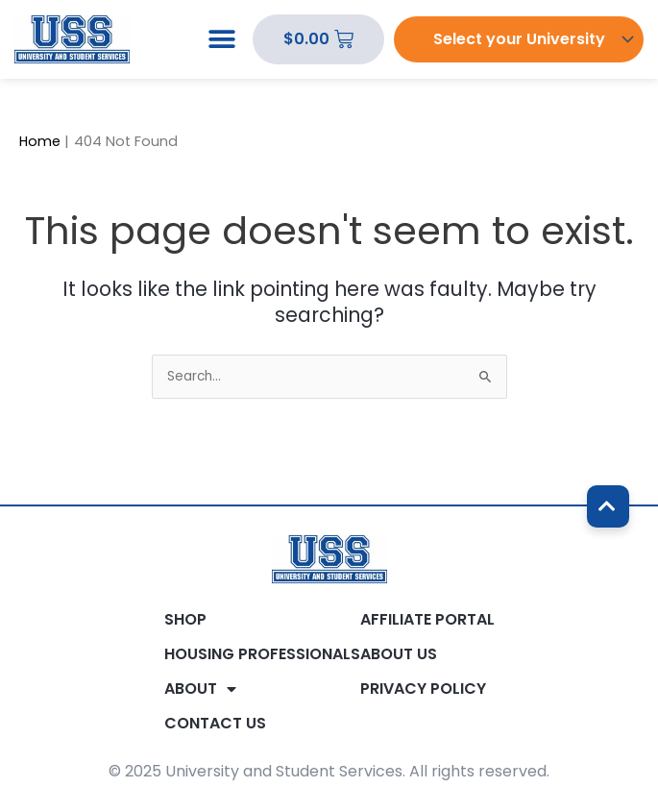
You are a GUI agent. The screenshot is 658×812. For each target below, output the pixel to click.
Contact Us (215, 724)
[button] (221, 40)
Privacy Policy (423, 689)
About (200, 689)
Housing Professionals (262, 654)
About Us (399, 654)
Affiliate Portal (427, 620)
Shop (185, 620)
